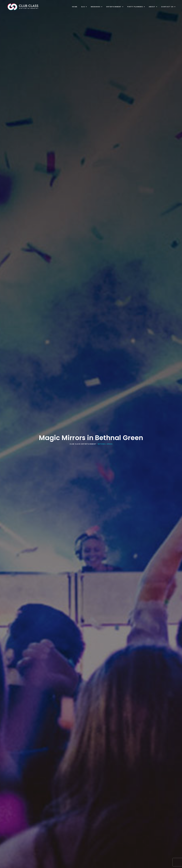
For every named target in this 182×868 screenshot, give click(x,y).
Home (75, 7)
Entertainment (115, 7)
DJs (84, 7)
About (153, 7)
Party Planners (136, 7)
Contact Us (168, 7)
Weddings (97, 7)
